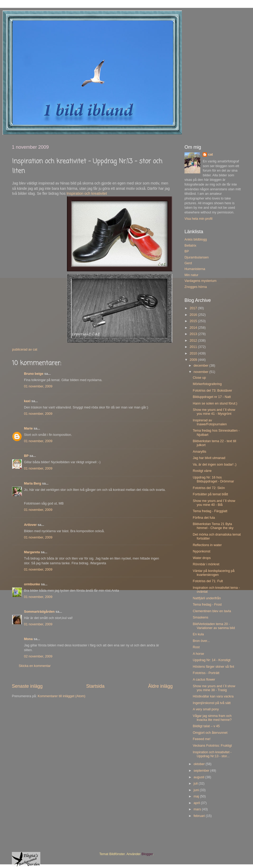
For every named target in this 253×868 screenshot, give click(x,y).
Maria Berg (33, 483)
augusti (200, 777)
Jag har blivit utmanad (209, 458)
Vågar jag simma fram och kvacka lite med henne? (212, 718)
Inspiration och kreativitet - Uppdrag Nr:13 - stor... (212, 754)
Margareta (32, 552)
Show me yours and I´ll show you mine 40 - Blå (214, 503)
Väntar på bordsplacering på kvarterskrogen (213, 573)
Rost (196, 647)
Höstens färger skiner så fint (213, 667)
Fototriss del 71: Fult (208, 581)
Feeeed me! (201, 739)
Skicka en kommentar (35, 666)
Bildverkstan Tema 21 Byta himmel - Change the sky (213, 526)
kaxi (27, 401)
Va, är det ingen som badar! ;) (215, 465)
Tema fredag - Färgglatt (210, 511)
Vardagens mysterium (201, 281)
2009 (194, 360)
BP (26, 456)
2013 (194, 334)
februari (200, 816)
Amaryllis (199, 452)
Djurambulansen (197, 257)
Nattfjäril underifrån (207, 598)
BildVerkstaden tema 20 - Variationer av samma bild (214, 626)
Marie (28, 428)
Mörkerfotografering (207, 384)
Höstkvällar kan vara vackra (213, 696)
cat (210, 154)
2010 (194, 353)
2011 (194, 347)
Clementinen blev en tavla (212, 611)
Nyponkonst (201, 551)
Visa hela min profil (198, 219)
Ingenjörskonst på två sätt (212, 703)
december (202, 366)
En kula (198, 634)
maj (197, 796)
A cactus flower (204, 680)
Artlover (30, 525)
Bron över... (201, 641)
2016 (194, 315)
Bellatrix (190, 246)
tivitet (103, 193)
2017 (194, 308)
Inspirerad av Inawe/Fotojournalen (210, 422)
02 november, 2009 (38, 656)
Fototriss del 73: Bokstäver (212, 391)
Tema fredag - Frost (207, 605)
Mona (28, 639)
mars (198, 809)
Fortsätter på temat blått (210, 494)
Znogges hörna (196, 287)
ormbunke (32, 584)
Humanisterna (195, 269)
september (202, 771)
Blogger (147, 854)
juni (197, 790)
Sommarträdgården (39, 612)
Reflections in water (207, 545)
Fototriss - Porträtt (206, 673)
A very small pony (206, 709)
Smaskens (200, 617)
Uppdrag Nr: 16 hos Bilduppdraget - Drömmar (213, 479)
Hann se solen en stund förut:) (215, 403)
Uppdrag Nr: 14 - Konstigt (211, 660)
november (202, 372)
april (197, 803)
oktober (200, 764)
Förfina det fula (204, 518)
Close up (199, 378)
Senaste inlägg (27, 686)
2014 (194, 328)
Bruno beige (34, 374)
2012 (194, 341)
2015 (194, 321)
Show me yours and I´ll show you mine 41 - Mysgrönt (214, 412)
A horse (198, 654)
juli (196, 784)
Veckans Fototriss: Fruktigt (212, 746)
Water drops (202, 558)
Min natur (191, 275)
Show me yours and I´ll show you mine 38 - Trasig (214, 688)
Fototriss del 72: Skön (209, 488)
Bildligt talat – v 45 (206, 726)
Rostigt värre (202, 471)
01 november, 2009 (38, 386)
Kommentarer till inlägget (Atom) (62, 696)
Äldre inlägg (160, 686)
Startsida (95, 686)
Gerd (188, 263)
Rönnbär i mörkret (206, 564)
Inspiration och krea (82, 193)
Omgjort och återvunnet (210, 733)
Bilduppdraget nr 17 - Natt (212, 397)
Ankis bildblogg (196, 240)
